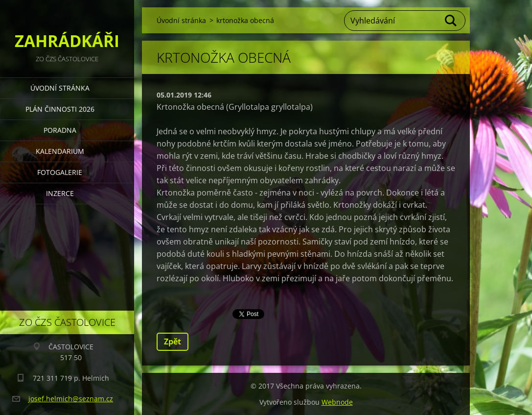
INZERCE (60, 193)
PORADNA (60, 130)
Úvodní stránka (60, 88)
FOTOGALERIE (60, 172)
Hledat (451, 21)
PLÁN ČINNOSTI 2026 (60, 109)
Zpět (173, 342)
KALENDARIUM (60, 151)
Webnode (337, 402)
